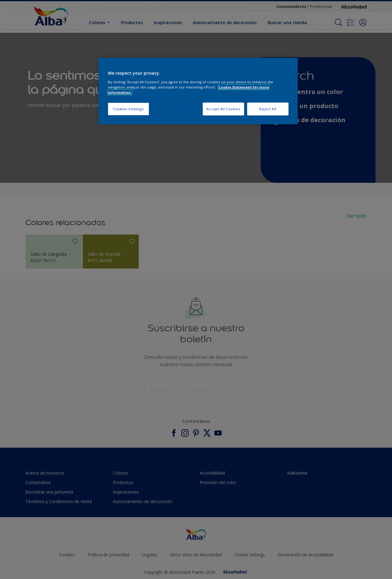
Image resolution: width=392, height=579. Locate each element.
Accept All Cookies (223, 109)
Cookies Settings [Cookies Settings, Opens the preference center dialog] (128, 109)
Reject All (268, 109)
